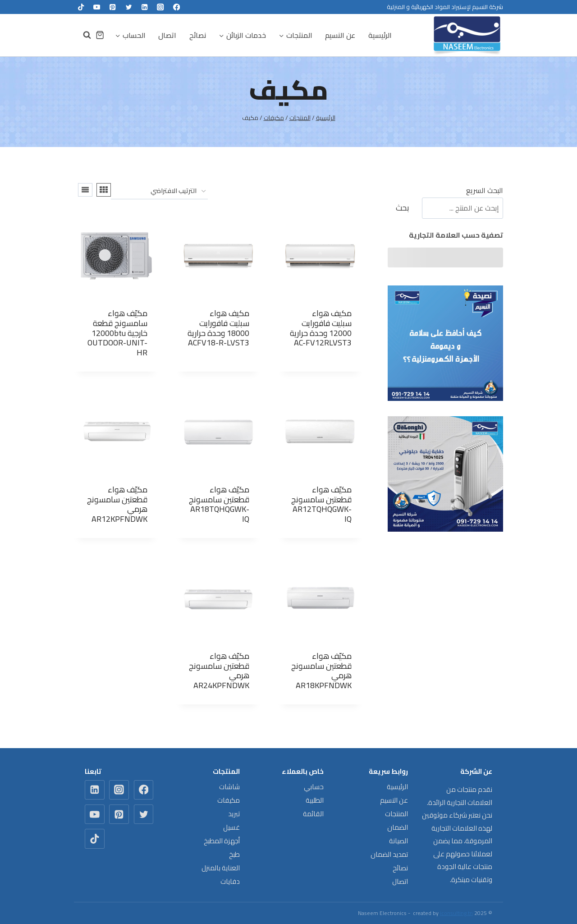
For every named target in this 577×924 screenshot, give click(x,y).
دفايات (230, 881)
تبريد (234, 814)
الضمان (398, 827)
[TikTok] (81, 7)
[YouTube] (97, 7)
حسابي (314, 787)
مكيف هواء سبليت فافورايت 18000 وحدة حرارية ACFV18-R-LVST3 (218, 328)
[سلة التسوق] (100, 35)
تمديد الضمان (389, 854)
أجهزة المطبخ (222, 841)
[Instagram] (161, 7)
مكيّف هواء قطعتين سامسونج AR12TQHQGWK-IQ (321, 504)
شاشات (229, 787)
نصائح (198, 35)
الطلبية (315, 800)
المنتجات (396, 814)
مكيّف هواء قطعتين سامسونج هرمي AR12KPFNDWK (117, 504)
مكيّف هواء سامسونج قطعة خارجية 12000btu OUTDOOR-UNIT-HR (117, 333)
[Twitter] (129, 7)
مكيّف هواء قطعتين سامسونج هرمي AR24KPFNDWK (219, 671)
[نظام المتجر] (159, 191)
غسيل (231, 827)
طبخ (234, 854)
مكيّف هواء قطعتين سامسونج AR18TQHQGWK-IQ (219, 504)
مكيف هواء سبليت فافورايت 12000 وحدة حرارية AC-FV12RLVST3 (321, 328)
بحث (403, 208)
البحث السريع (485, 190)
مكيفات (229, 800)
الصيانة (398, 841)
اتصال (167, 35)
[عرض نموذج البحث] (82, 35)
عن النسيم (340, 35)
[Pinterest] (113, 7)
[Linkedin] (144, 7)
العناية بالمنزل (221, 868)
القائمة (313, 814)
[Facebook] (176, 7)
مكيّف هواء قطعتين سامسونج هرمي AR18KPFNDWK (321, 671)
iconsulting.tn (456, 913)
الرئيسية (380, 35)
